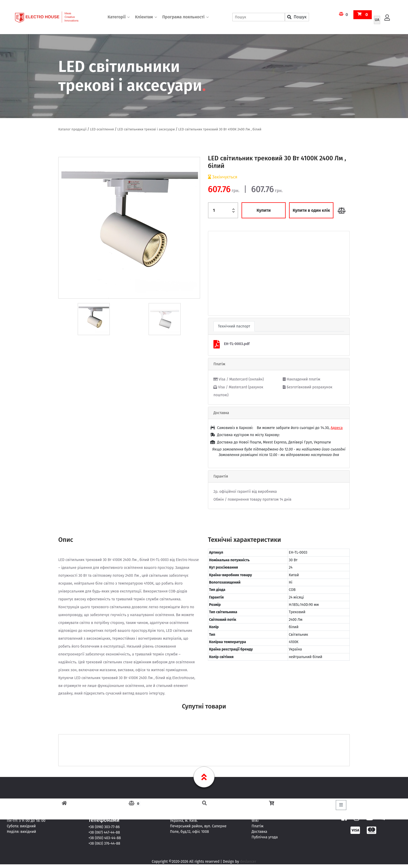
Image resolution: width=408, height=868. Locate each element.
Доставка (259, 832)
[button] (219, 273)
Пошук (297, 17)
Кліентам (144, 17)
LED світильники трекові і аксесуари (146, 129)
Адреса (337, 428)
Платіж (257, 826)
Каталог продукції (72, 129)
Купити (264, 210)
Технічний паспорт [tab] (234, 326)
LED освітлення (102, 129)
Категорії (117, 17)
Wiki (255, 821)
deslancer (248, 862)
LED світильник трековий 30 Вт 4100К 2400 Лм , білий (220, 129)
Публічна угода (265, 837)
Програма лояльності (183, 17)
